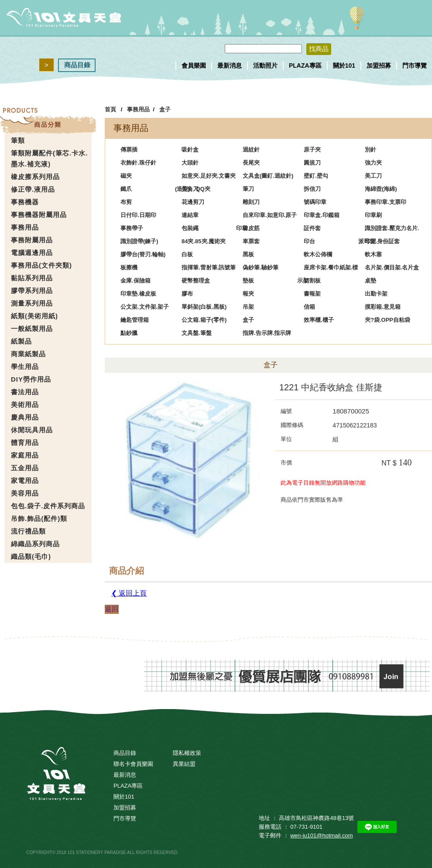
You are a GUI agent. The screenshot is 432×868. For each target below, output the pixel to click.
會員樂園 (194, 65)
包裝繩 (190, 228)
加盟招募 (379, 65)
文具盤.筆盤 (197, 333)
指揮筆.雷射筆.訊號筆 (209, 267)
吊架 (248, 307)
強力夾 (373, 163)
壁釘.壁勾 (316, 176)
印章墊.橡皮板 (138, 294)
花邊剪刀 (193, 202)
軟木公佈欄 (318, 254)
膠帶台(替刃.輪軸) (143, 254)
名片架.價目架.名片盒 (392, 267)
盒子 (165, 109)
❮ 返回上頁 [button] (129, 593)
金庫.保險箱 (135, 281)
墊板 (248, 281)
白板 (187, 254)
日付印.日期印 (138, 215)
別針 (370, 150)
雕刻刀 (251, 202)
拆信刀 (312, 189)
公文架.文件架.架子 (145, 307)
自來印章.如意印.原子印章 (266, 217)
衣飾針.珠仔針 (138, 163)
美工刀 (373, 176)
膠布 (187, 294)
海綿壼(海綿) (381, 189)
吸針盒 (190, 150)
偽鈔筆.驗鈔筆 (261, 267)
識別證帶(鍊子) (139, 241)
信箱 (309, 307)
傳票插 (129, 150)
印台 (309, 241)
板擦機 (129, 267)
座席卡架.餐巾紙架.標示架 (327, 269)
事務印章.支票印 (386, 202)
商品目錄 (77, 65)
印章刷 (373, 215)
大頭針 (190, 163)
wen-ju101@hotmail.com (321, 835)
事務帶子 (132, 228)
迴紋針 (251, 150)
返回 (112, 609)
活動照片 (265, 65)
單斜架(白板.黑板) (204, 307)
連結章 (190, 215)
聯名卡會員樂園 (133, 764)
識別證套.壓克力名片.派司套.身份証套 (389, 230)
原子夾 (312, 150)
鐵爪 (126, 189)
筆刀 (248, 189)
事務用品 (138, 109)
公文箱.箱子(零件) (204, 320)
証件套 (312, 228)
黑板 (248, 254)
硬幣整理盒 (196, 281)
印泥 (370, 241)
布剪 (126, 202)
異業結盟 (184, 764)
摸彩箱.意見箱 (383, 307)
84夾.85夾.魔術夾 (204, 241)
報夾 (248, 294)
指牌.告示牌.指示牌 (267, 333)
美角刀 (190, 189)
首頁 (110, 109)
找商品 (319, 49)
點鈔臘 (129, 333)
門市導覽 (415, 65)
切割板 (312, 281)
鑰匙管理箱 (135, 320)
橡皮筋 (251, 228)
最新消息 (230, 65)
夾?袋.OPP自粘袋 (387, 320)
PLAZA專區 (305, 65)
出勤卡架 (376, 294)
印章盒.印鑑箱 (322, 215)
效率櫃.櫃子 (319, 320)
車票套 (251, 241)
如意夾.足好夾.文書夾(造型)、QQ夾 (205, 177)
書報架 (312, 294)
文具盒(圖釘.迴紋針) (268, 176)
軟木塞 (373, 254)
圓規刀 (312, 163)
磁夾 (126, 176)
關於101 (344, 65)
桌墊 (370, 281)
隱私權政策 (187, 753)
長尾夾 (251, 163)
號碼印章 (315, 202)
